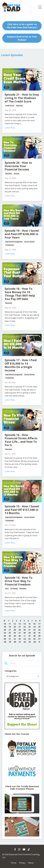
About (31, 863)
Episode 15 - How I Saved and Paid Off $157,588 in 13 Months (22, 510)
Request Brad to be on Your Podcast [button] (22, 38)
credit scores (10, 106)
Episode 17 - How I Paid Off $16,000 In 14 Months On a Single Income (21, 365)
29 (20, 630)
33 (39, 630)
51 (10, 639)
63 (30, 642)
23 (29, 627)
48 (34, 636)
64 (35, 642)
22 (25, 627)
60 (15, 642)
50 (5, 639)
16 (34, 624)
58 (5, 642)
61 (20, 642)
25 (39, 627)
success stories (29, 242)
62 (25, 642)
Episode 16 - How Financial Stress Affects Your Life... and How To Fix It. (21, 440)
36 (15, 633)
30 (25, 630)
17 (39, 624)
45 (20, 636)
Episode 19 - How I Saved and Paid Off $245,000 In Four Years (22, 234)
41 (39, 633)
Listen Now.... (10, 128)
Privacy (22, 863)
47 (29, 636)
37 (20, 633)
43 (10, 636)
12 (15, 624)
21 (20, 627)
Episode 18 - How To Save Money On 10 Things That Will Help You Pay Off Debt (20, 294)
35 (10, 633)
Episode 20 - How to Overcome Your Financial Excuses (18, 166)
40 (34, 633)
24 (34, 627)
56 (34, 639)
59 (10, 642)
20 (15, 627)
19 (10, 627)
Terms (13, 863)
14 (25, 624)
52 (15, 639)
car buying (14, 589)
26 (5, 630)
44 (15, 636)
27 (10, 630)
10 (5, 624)
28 (15, 630)
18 (5, 627)
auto (7, 589)
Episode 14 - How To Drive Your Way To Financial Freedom (19, 581)
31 (29, 630)
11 (10, 624)
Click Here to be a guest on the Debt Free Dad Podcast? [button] (22, 26)
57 (39, 639)
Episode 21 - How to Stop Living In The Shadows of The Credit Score (22, 98)
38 (25, 633)
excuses (17, 174)
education (19, 106)
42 (5, 636)
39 (29, 633)
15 (29, 624)
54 (25, 639)
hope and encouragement (14, 242)
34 (5, 633)
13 (20, 624)
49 (39, 636)
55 (29, 639)
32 (34, 630)
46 (25, 636)
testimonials (10, 245)
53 (20, 639)
